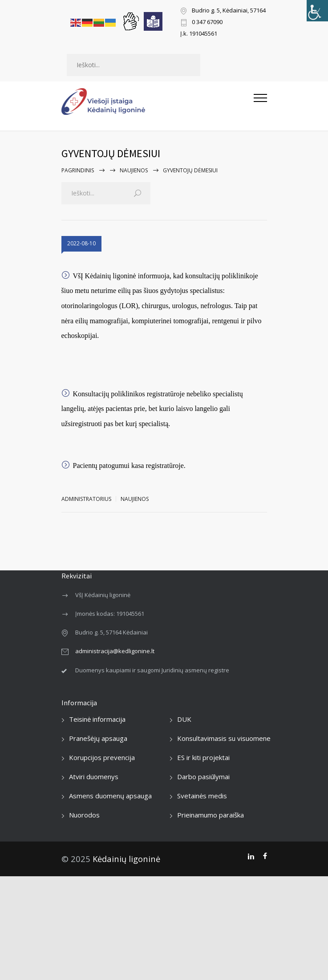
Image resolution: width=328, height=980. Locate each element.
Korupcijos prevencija (102, 757)
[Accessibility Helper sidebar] (317, 11)
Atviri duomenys (94, 777)
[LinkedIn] (251, 856)
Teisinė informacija (97, 719)
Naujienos (134, 170)
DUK (184, 719)
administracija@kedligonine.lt (115, 651)
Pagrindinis (78, 170)
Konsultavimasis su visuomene (224, 738)
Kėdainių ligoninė (126, 859)
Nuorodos (84, 815)
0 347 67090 (207, 22)
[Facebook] (265, 856)
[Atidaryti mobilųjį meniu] (260, 102)
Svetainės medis (202, 796)
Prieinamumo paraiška (211, 815)
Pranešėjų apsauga (98, 738)
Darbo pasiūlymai (203, 777)
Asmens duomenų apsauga (110, 796)
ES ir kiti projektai (203, 757)
